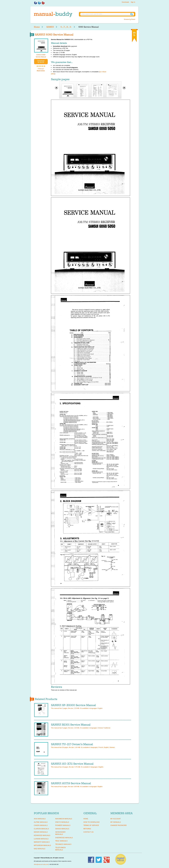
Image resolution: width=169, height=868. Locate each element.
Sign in (133, 2)
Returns (87, 829)
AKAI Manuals (40, 819)
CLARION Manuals (41, 829)
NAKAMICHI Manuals (64, 819)
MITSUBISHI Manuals (42, 845)
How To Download (91, 822)
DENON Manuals (41, 832)
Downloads (125, 2)
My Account (116, 819)
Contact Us (88, 832)
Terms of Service (91, 825)
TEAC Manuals (61, 841)
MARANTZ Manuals (42, 842)
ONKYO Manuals (62, 822)
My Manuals (116, 822)
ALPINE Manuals (41, 822)
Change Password (119, 825)
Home (37, 27)
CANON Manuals (41, 825)
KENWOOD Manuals (42, 835)
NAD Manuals (40, 849)
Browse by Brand (130, 19)
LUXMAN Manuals (41, 839)
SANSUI (50, 27)
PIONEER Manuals (63, 825)
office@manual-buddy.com (41, 864)
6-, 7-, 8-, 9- (66, 27)
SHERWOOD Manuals (64, 838)
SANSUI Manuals (62, 829)
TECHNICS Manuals (63, 844)
